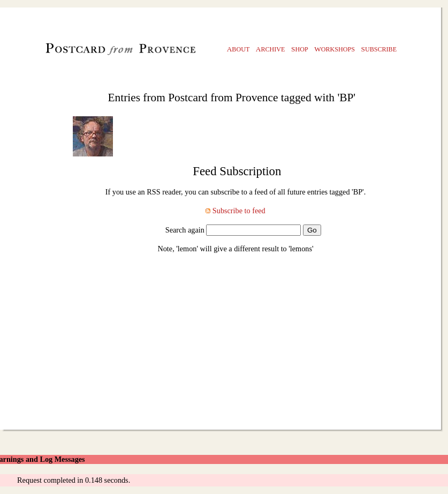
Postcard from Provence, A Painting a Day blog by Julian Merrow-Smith (102, 51)
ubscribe (379, 49)
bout (238, 49)
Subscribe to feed (239, 211)
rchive (271, 49)
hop (300, 49)
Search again (185, 230)
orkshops (335, 49)
